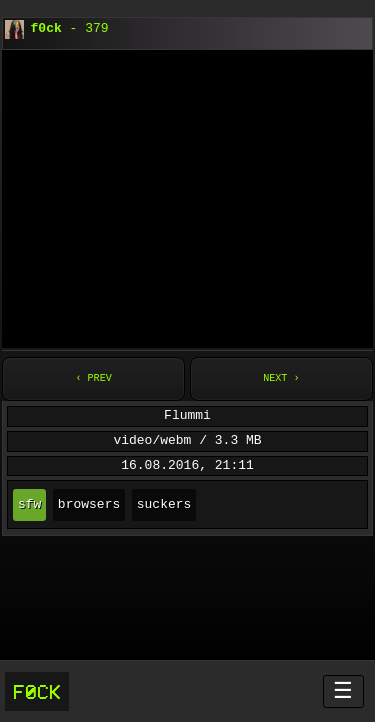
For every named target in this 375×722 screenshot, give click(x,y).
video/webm (152, 441)
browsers (89, 505)
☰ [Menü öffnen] (343, 690)
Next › (281, 379)
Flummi (187, 416)
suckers (164, 505)
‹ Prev (93, 379)
